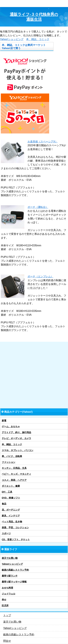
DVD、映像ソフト (11, 498)
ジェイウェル (9, 594)
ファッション (9, 462)
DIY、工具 (7, 492)
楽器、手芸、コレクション (15, 527)
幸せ (4, 600)
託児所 (5, 605)
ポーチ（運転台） (38, 207)
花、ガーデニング (11, 510)
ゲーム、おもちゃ (11, 426)
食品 (4, 504)
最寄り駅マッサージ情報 (14, 582)
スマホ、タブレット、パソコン (18, 450)
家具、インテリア (11, 516)
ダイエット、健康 (11, 486)
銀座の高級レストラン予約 (15, 570)
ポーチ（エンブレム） (40, 276)
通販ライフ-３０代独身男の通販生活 (34, 17)
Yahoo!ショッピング (12, 39)
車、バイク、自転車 (12, 456)
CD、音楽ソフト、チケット (16, 539)
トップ (7, 615)
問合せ (7, 641)
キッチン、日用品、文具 (14, 468)
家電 (4, 421)
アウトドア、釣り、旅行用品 (16, 432)
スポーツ (6, 533)
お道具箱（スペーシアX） (43, 142)
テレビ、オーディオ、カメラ (16, 438)
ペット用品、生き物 (12, 522)
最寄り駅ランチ (10, 576)
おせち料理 (7, 588)
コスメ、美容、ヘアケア (14, 480)
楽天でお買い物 (10, 558)
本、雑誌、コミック (38, 39)
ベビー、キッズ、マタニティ (16, 474)
